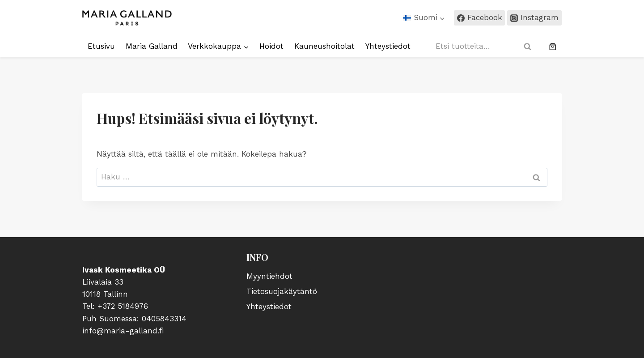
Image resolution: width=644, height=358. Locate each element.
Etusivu (101, 46)
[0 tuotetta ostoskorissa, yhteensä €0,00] (553, 47)
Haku (530, 46)
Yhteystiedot (388, 46)
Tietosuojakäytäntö (282, 291)
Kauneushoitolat (324, 46)
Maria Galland (152, 46)
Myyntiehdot (269, 276)
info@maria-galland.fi (123, 331)
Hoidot (271, 46)
